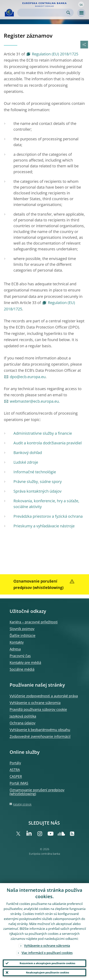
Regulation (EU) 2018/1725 (55, 54)
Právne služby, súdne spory (38, 482)
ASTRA (15, 770)
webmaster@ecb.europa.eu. (35, 401)
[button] (81, 4)
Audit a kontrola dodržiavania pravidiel (48, 443)
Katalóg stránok (22, 804)
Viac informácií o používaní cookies (47, 953)
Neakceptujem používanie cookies (47, 972)
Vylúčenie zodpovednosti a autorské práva (44, 696)
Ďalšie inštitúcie (22, 635)
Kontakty (17, 642)
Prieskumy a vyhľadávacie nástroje (44, 526)
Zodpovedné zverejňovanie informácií (40, 736)
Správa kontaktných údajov (37, 491)
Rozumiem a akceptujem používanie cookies (47, 963)
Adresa (15, 649)
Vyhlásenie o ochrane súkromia (35, 703)
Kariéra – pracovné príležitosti (34, 622)
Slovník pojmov (22, 629)
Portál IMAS (19, 783)
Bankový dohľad (28, 453)
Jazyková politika (23, 716)
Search (68, 13)
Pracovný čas (20, 656)
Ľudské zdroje (26, 462)
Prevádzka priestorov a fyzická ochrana (48, 516)
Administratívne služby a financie (43, 433)
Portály (15, 763)
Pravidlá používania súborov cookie (38, 709)
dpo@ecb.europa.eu (28, 377)
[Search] (42, 13)
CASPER (16, 776)
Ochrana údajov (22, 723)
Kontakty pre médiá (25, 662)
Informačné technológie (35, 472)
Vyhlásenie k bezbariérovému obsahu (40, 730)
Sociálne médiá (22, 669)
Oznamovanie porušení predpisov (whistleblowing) (37, 792)
